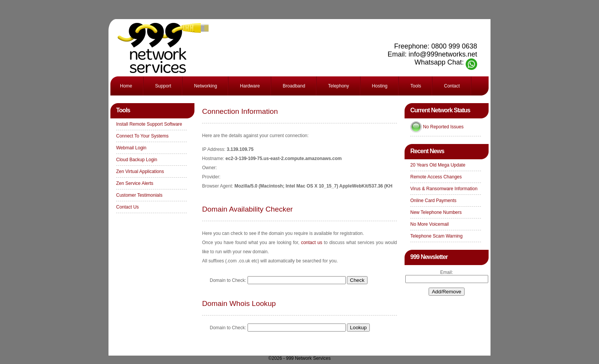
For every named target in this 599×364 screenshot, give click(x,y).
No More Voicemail (430, 224)
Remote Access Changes (436, 177)
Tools (416, 86)
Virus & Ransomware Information (444, 189)
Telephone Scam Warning (436, 236)
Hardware (250, 86)
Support (163, 86)
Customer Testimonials (139, 195)
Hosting (380, 86)
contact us (312, 243)
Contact (452, 86)
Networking (206, 86)
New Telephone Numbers (436, 212)
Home (126, 86)
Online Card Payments (433, 201)
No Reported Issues (443, 127)
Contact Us (127, 207)
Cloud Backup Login (137, 160)
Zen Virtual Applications (140, 171)
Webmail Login (131, 148)
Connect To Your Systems (142, 136)
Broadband (294, 86)
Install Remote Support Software (149, 124)
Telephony (339, 86)
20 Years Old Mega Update (438, 165)
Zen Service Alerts (135, 183)
